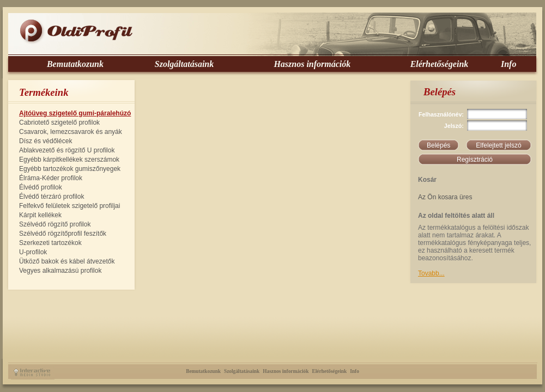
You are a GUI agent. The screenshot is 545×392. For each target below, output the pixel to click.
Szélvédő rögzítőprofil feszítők (63, 234)
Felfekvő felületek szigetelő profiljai (69, 206)
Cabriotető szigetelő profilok (59, 122)
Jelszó (453, 126)
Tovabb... (431, 273)
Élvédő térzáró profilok (52, 197)
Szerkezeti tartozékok (50, 243)
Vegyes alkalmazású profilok (60, 271)
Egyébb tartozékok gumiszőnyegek (70, 169)
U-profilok (33, 252)
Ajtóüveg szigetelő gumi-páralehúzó (75, 113)
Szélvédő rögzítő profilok (55, 224)
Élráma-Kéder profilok (51, 178)
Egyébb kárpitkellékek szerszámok (69, 160)
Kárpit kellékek (40, 215)
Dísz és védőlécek (46, 141)
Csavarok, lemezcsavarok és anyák (71, 132)
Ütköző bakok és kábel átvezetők (67, 261)
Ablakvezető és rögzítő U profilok (67, 150)
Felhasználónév (440, 114)
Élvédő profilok (41, 187)
